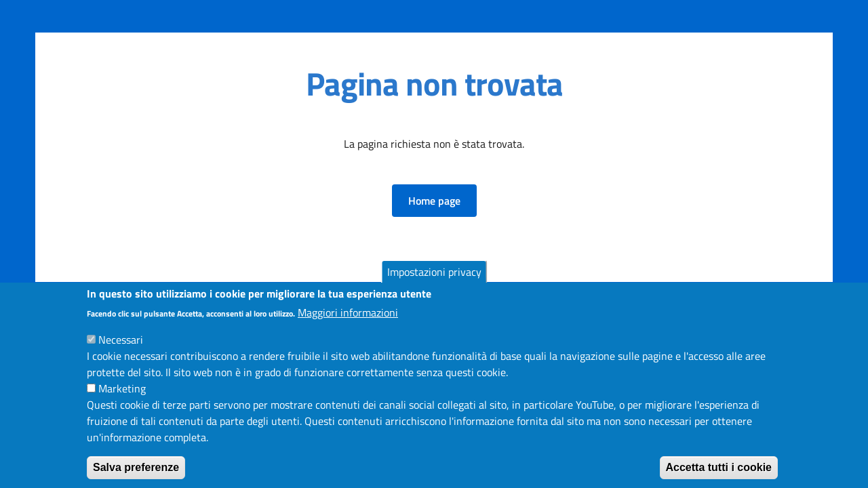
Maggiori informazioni (348, 324)
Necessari (121, 351)
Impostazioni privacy (434, 283)
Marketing (122, 400)
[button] (434, 201)
